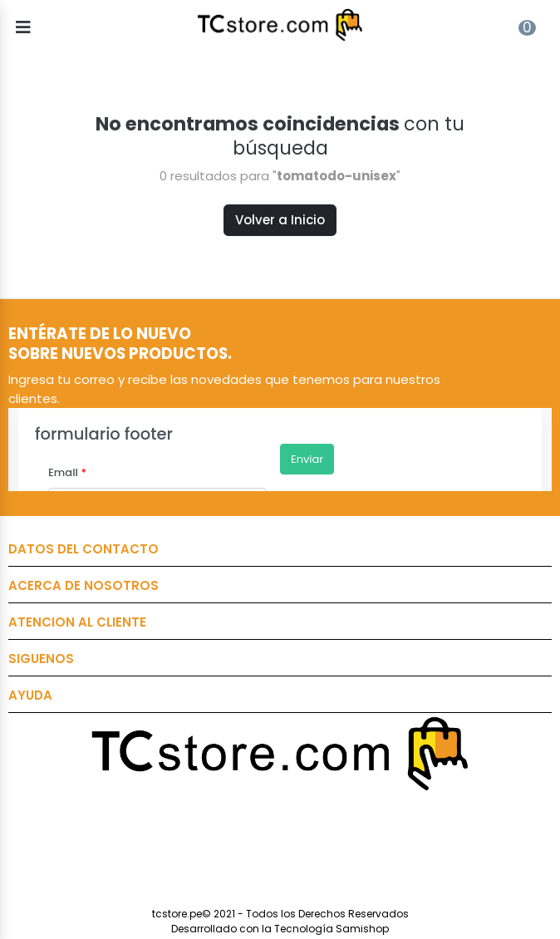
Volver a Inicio (280, 220)
